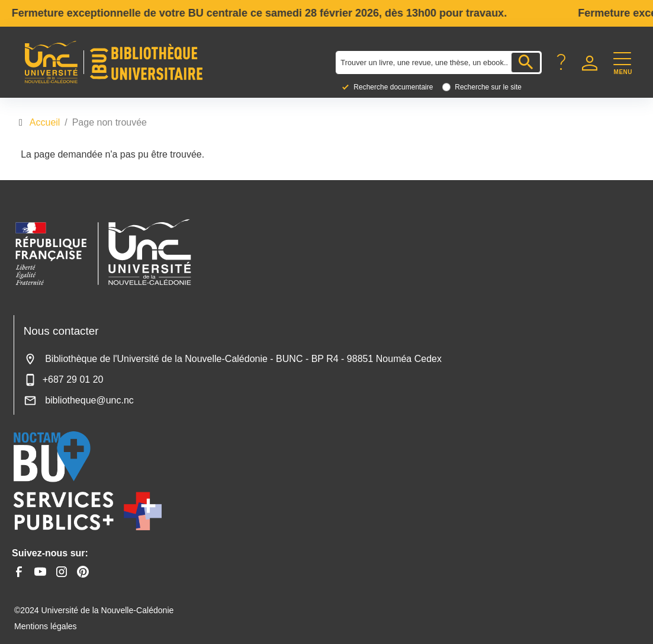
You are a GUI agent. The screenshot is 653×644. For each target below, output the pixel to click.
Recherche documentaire (393, 87)
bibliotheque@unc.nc (79, 400)
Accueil (45, 122)
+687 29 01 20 (64, 379)
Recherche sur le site (488, 87)
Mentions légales (46, 626)
